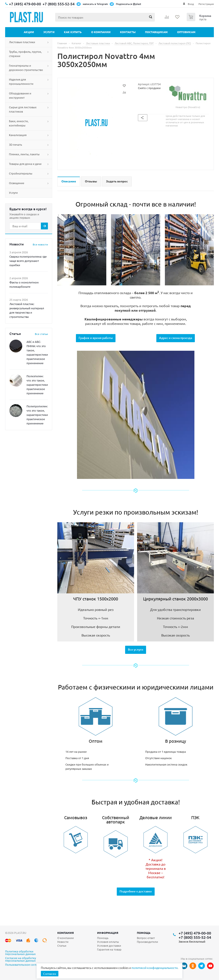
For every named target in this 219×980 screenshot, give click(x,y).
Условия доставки (109, 946)
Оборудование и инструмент (20, 95)
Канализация (18, 135)
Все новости (40, 244)
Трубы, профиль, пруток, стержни (25, 54)
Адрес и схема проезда (176, 338)
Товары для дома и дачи (25, 164)
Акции (29, 32)
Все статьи (41, 334)
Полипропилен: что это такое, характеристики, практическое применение (38, 415)
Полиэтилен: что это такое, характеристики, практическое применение (38, 385)
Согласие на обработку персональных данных (21, 959)
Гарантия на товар (109, 949)
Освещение (17, 183)
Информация (108, 933)
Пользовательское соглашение (26, 965)
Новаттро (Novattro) (188, 95)
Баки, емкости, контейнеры (19, 123)
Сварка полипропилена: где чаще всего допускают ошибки (28, 261)
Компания (66, 933)
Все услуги (136, 649)
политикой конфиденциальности (155, 968)
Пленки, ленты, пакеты (24, 154)
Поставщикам (156, 32)
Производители (147, 942)
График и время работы (96, 338)
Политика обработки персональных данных (20, 953)
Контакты (128, 32)
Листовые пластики (22, 42)
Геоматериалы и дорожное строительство (26, 68)
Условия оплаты (108, 942)
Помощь (144, 933)
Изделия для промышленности (21, 81)
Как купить (73, 32)
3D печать (16, 145)
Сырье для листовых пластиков (23, 109)
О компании (101, 32)
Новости (63, 942)
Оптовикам (186, 32)
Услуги (49, 32)
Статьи (62, 946)
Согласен (50, 974)
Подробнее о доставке (136, 891)
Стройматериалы (21, 173)
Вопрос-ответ (146, 938)
